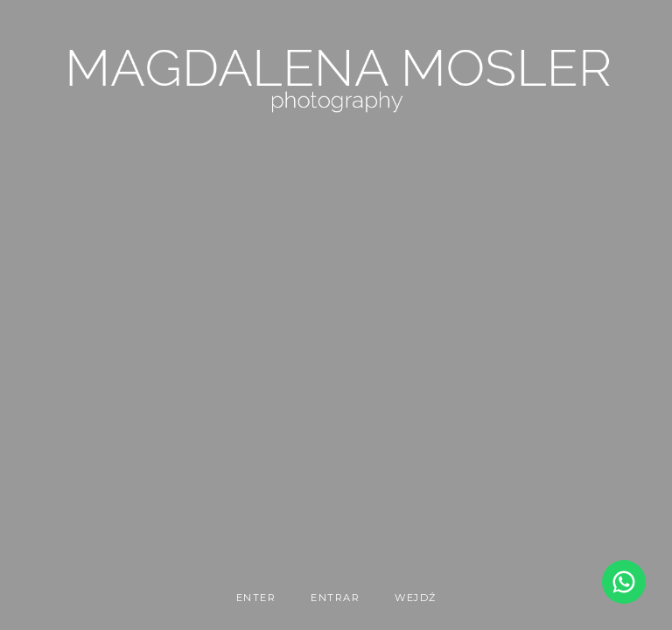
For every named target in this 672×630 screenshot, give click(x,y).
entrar (335, 598)
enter (256, 598)
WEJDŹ (416, 598)
